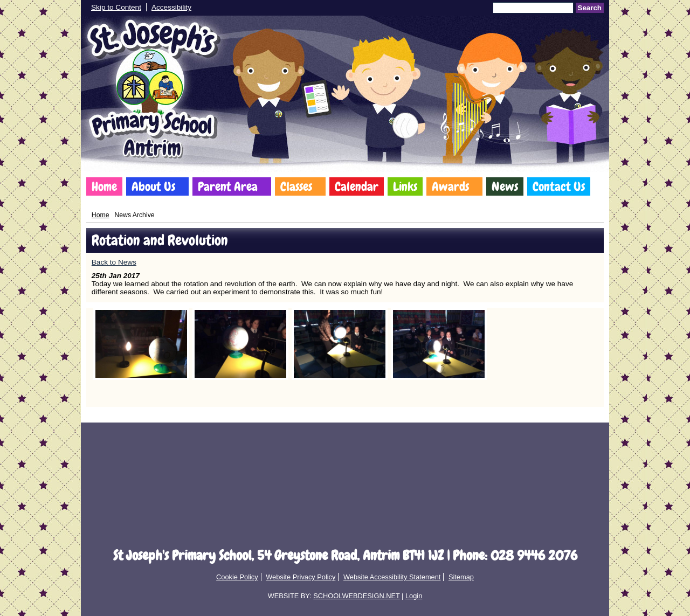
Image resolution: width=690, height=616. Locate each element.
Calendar (357, 186)
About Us (153, 186)
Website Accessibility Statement (392, 577)
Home (104, 186)
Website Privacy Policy (301, 577)
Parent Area (228, 186)
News (505, 186)
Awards (450, 186)
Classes (296, 186)
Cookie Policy (237, 577)
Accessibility (171, 7)
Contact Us (559, 186)
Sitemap (461, 577)
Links (405, 186)
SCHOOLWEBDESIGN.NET (356, 596)
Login (414, 596)
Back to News (114, 262)
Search (590, 8)
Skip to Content (116, 7)
